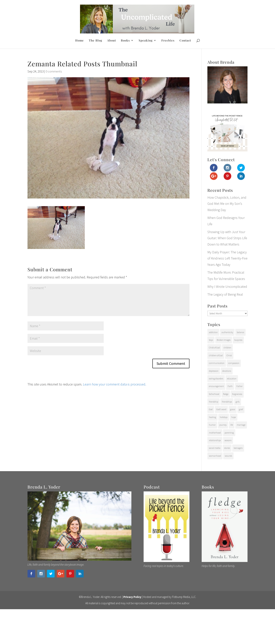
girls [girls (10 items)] (238, 402)
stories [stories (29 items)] (227, 448)
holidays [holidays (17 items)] (224, 417)
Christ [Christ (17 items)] (229, 355)
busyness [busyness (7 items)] (238, 340)
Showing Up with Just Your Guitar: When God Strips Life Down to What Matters (227, 238)
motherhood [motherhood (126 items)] (215, 433)
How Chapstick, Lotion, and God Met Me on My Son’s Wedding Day (227, 204)
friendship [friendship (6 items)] (214, 402)
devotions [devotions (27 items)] (227, 371)
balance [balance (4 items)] (240, 332)
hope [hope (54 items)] (234, 417)
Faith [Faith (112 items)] (230, 386)
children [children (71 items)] (227, 348)
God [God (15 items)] (211, 409)
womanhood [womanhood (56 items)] (215, 456)
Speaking (146, 41)
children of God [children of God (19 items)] (216, 355)
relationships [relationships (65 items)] (215, 440)
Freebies (168, 41)
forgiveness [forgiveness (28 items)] (237, 394)
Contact (185, 41)
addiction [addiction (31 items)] (213, 332)
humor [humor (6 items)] (212, 425)
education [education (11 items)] (232, 379)
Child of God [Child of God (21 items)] (214, 348)
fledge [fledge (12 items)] (226, 394)
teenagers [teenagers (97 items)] (238, 448)
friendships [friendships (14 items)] (227, 402)
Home (80, 41)
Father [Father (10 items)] (239, 386)
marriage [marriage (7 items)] (241, 425)
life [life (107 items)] (232, 425)
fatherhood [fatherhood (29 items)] (214, 394)
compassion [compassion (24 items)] (234, 363)
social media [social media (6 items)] (215, 448)
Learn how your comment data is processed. (114, 384)
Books (125, 41)
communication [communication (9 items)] (217, 363)
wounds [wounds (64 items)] (228, 456)
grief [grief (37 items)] (241, 409)
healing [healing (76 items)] (212, 417)
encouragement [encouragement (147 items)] (216, 386)
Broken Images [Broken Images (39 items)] (224, 340)
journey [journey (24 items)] (223, 425)
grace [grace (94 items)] (233, 409)
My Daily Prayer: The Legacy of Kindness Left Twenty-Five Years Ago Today (227, 258)
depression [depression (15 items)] (214, 371)
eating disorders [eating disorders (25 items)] (216, 379)
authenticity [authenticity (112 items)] (227, 332)
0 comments (54, 71)
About (112, 41)
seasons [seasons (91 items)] (228, 440)
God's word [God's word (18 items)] (221, 409)
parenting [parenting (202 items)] (229, 433)
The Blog (95, 41)
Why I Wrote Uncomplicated (227, 287)
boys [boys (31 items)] (211, 340)
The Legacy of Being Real (225, 294)
